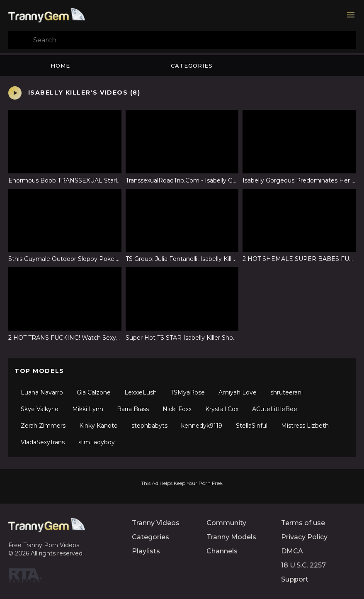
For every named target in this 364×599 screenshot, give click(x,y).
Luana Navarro (42, 392)
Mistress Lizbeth (305, 426)
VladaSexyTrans (43, 442)
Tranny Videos (156, 523)
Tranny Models (231, 537)
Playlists (146, 551)
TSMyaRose (188, 392)
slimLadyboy (97, 442)
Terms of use (303, 523)
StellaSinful (252, 426)
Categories (192, 66)
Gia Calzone (94, 392)
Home (60, 66)
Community (226, 523)
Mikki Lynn (88, 409)
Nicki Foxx (177, 409)
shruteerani (286, 392)
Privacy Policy (304, 537)
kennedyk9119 (202, 426)
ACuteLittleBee (275, 409)
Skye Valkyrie (40, 409)
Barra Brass (133, 409)
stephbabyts (149, 426)
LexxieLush (141, 392)
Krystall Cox (222, 409)
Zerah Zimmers (43, 426)
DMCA (292, 551)
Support (295, 579)
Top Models (39, 371)
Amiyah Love (238, 392)
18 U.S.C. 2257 (303, 565)
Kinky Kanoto (98, 426)
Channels (222, 551)
